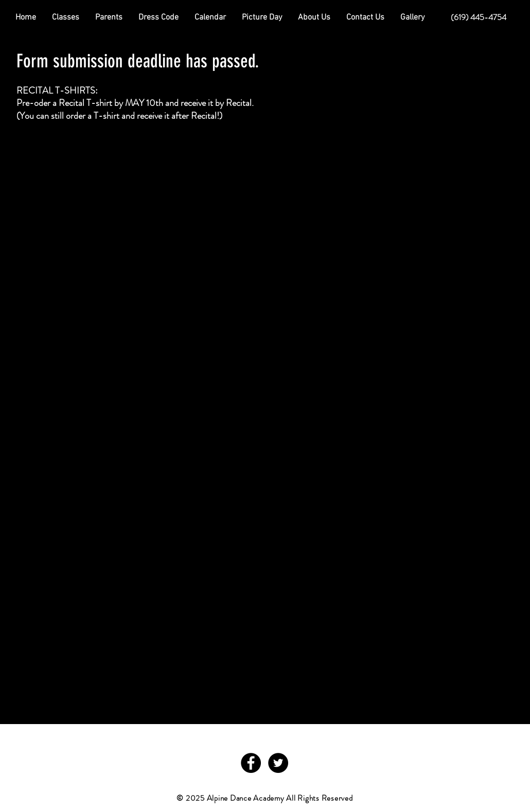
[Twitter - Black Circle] (278, 763)
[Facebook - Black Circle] (251, 763)
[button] (109, 17)
